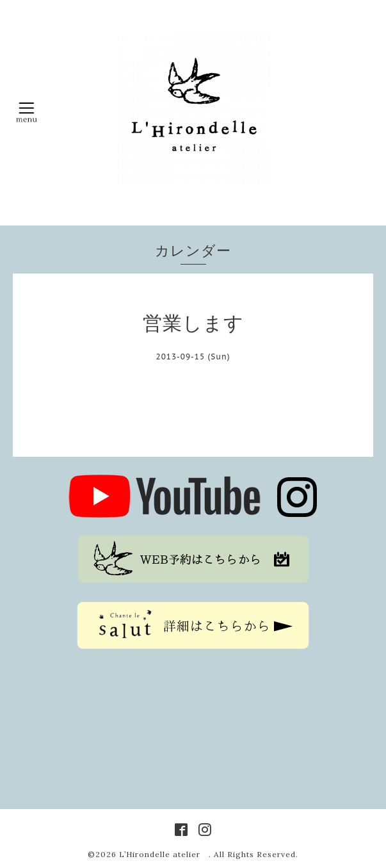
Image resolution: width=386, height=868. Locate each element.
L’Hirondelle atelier (164, 854)
